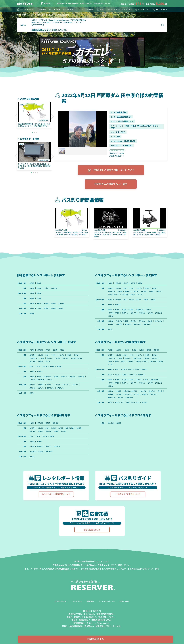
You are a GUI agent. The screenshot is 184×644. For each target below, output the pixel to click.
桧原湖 (133, 283)
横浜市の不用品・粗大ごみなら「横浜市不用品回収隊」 (92, 614)
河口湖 (139, 300)
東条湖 (148, 310)
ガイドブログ (70, 10)
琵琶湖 (110, 310)
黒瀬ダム (119, 324)
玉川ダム (111, 324)
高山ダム (139, 380)
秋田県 (32, 283)
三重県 (39, 298)
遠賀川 (110, 329)
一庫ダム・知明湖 (113, 313)
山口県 (39, 308)
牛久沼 (131, 288)
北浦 (125, 288)
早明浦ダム (147, 324)
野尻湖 (153, 300)
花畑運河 (131, 361)
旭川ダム (111, 321)
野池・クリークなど (133, 402)
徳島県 (46, 308)
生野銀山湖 (140, 310)
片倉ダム (144, 291)
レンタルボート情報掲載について (56, 494)
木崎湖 (146, 300)
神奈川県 (54, 288)
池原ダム (133, 313)
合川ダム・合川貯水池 (155, 313)
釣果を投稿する (96, 639)
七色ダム (118, 305)
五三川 (110, 375)
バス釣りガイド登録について (128, 494)
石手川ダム (158, 321)
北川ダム (145, 402)
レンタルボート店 (25, 10)
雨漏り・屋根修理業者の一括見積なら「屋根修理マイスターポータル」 (92, 626)
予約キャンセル (160, 10)
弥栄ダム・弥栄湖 (122, 321)
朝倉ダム (121, 397)
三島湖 (120, 291)
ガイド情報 (54, 10)
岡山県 (32, 308)
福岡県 (32, 313)
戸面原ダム (111, 291)
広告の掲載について (92, 530)
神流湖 (147, 288)
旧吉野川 (133, 321)
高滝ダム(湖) (138, 358)
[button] (16, 116)
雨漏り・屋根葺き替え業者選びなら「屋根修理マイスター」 (92, 617)
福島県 (39, 283)
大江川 (117, 375)
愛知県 (32, 298)
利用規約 (90, 601)
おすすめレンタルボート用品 (120, 10)
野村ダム (142, 321)
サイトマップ (77, 601)
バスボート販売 (86, 10)
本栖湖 (110, 370)
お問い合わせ (124, 601)
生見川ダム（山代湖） (131, 391)
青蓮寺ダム (141, 375)
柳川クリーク (119, 402)
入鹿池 (110, 305)
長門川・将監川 (120, 361)
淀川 (146, 380)
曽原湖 (140, 283)
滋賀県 (32, 303)
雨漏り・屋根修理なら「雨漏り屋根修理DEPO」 (92, 620)
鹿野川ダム (137, 324)
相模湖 (133, 295)
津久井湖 (125, 295)
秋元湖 (126, 283)
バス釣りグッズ (142, 10)
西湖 (125, 300)
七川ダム (111, 316)
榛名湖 (154, 288)
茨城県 (32, 288)
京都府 (39, 303)
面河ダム (128, 324)
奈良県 (53, 303)
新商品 (101, 10)
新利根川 (111, 288)
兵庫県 (46, 303)
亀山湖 (136, 291)
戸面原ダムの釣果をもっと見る (111, 184)
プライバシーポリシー (107, 601)
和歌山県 (61, 303)
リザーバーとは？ (61, 601)
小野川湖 (118, 283)
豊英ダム (128, 291)
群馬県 (39, 288)
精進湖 (110, 300)
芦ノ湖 (140, 295)
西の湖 (117, 310)
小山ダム (139, 288)
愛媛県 (53, 308)
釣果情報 (41, 10)
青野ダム (125, 313)
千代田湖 (118, 300)
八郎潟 (110, 283)
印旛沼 (151, 291)
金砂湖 (150, 321)
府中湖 (160, 391)
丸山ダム (143, 391)
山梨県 (32, 293)
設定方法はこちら (40, 30)
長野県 (39, 293)
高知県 (61, 308)
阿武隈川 (111, 350)
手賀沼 (159, 291)
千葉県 (44, 4)
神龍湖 (119, 391)
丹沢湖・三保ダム (113, 295)
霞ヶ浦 (119, 288)
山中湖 (131, 300)
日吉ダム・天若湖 (128, 310)
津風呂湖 (142, 313)
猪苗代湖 (156, 350)
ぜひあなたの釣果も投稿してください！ (111, 170)
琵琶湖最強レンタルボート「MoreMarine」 (92, 623)
